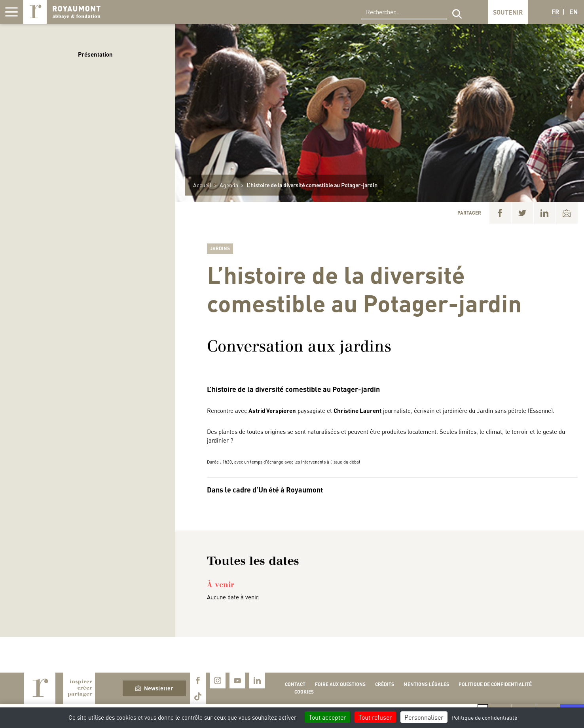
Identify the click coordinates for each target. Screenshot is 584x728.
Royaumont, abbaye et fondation (62, 12)
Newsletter (154, 688)
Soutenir (508, 12)
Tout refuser (375, 717)
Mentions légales (426, 684)
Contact (295, 684)
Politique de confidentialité (495, 684)
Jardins (220, 248)
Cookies (304, 692)
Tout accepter (327, 717)
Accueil (202, 185)
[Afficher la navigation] (11, 12)
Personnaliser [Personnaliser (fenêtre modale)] (424, 717)
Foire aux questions (340, 684)
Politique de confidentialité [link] (484, 717)
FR (555, 12)
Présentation (95, 54)
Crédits (385, 684)
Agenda (229, 185)
